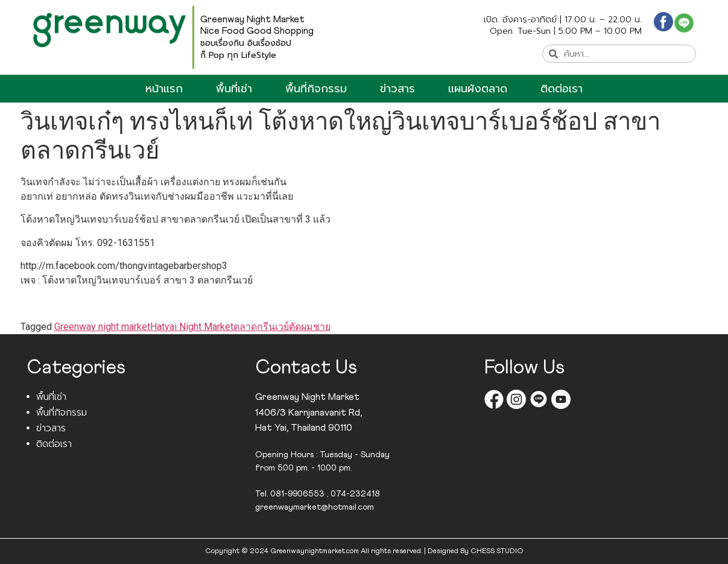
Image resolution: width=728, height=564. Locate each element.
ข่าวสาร (397, 89)
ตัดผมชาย (310, 327)
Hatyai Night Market (192, 327)
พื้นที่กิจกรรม (316, 89)
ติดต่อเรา (562, 89)
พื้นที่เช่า (234, 89)
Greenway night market (102, 327)
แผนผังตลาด (478, 89)
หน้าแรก (164, 89)
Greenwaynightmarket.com (315, 551)
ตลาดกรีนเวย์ (261, 327)
